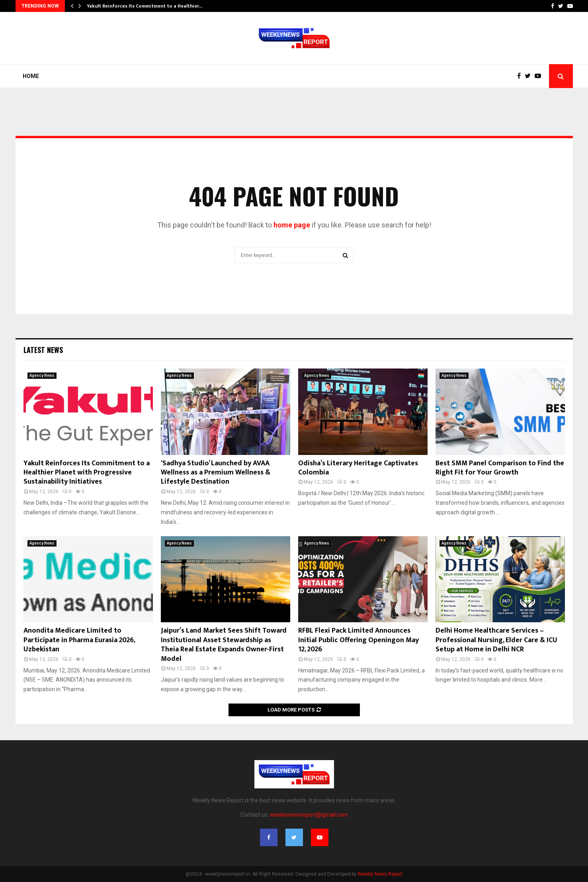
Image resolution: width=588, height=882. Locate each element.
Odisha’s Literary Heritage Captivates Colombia (358, 468)
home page (292, 225)
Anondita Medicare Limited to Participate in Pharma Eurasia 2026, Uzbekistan (79, 640)
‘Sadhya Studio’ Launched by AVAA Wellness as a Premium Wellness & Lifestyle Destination (216, 473)
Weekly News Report (380, 874)
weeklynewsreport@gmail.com (309, 815)
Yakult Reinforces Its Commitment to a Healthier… (145, 6)
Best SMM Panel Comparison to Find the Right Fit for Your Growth (500, 468)
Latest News (43, 350)
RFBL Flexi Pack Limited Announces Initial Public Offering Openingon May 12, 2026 (358, 640)
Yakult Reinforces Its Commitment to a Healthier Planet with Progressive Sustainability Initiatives (87, 473)
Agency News (42, 375)
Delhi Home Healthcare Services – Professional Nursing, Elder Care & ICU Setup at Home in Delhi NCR (496, 640)
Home (31, 76)
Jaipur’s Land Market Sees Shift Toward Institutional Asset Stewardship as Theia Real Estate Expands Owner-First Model (224, 645)
